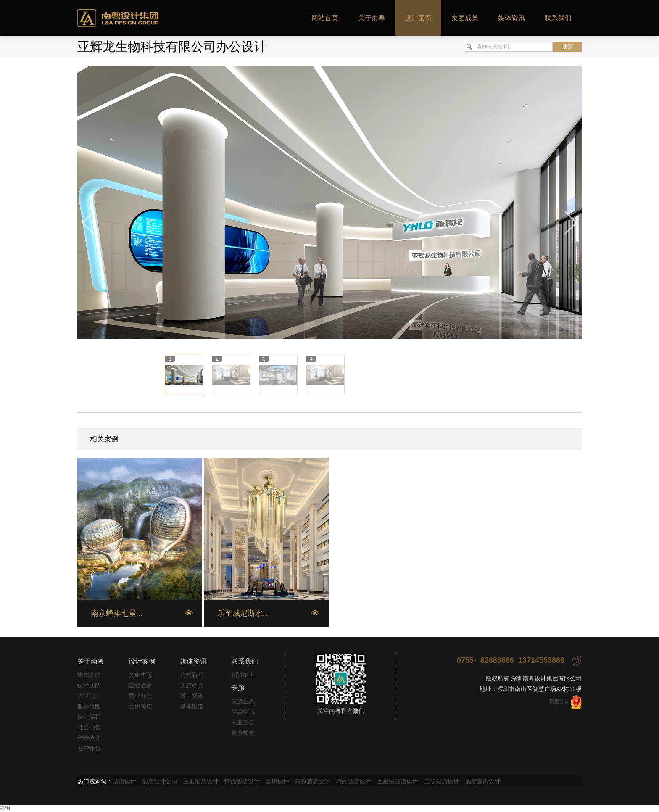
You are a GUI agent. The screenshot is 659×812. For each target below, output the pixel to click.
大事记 (86, 696)
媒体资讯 (511, 18)
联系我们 (558, 18)
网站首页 (325, 18)
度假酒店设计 (442, 781)
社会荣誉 (89, 727)
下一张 (570, 223)
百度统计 (559, 701)
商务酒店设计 (312, 781)
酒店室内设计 (483, 781)
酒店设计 (124, 781)
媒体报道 (192, 706)
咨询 (5, 808)
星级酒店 (140, 685)
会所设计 (277, 781)
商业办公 (140, 696)
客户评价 (89, 748)
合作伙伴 (89, 738)
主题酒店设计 (201, 781)
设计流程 (89, 717)
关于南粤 (372, 18)
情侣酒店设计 (242, 781)
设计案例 (418, 18)
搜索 (567, 46)
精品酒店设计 (353, 781)
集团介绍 (89, 675)
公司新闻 (192, 675)
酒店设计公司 (160, 781)
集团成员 (465, 18)
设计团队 (89, 685)
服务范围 (89, 706)
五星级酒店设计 (398, 781)
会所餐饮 (140, 706)
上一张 (89, 223)
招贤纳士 (243, 675)
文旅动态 (192, 685)
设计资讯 (192, 696)
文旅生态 (140, 675)
